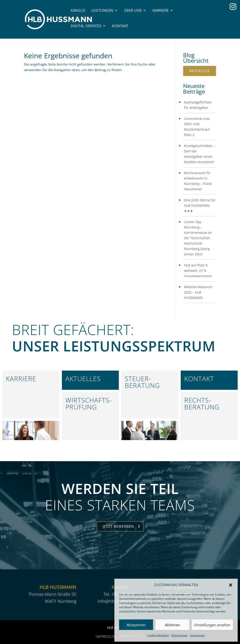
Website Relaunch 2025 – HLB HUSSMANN (198, 292)
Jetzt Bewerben (118, 526)
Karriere (161, 10)
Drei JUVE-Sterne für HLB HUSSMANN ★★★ (200, 205)
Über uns (133, 10)
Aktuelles (199, 71)
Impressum (197, 635)
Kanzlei (78, 10)
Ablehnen (172, 625)
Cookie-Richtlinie (158, 635)
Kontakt (120, 26)
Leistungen (102, 10)
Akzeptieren (136, 625)
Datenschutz (180, 635)
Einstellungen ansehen (212, 625)
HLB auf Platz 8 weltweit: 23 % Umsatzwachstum (198, 270)
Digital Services (86, 26)
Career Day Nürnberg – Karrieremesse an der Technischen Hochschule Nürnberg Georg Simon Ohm (198, 238)
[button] (231, 585)
